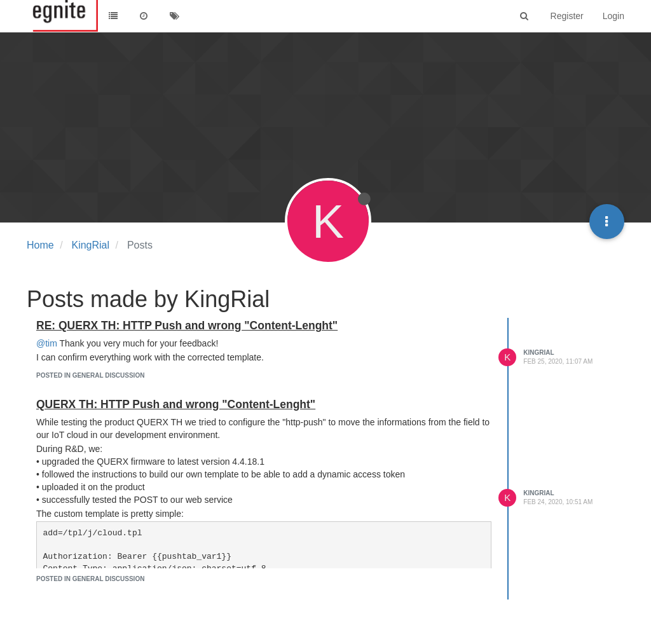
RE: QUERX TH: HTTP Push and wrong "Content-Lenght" (187, 325)
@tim (47, 343)
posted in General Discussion (90, 375)
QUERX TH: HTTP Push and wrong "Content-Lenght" (176, 404)
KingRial (538, 353)
